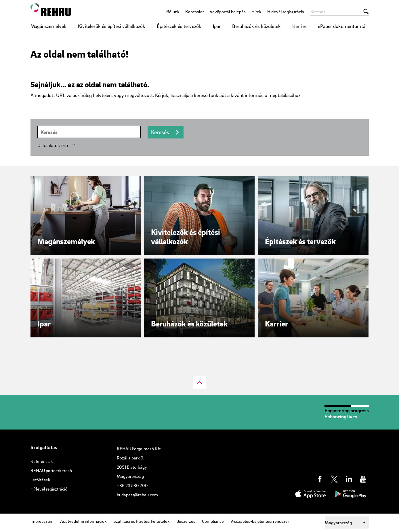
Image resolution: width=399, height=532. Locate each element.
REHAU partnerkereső (51, 470)
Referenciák (42, 461)
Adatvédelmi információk (83, 521)
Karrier (299, 26)
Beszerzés (186, 521)
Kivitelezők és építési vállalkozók (112, 26)
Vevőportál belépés (228, 12)
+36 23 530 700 (132, 485)
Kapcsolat (195, 12)
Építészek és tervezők (179, 26)
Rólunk (173, 12)
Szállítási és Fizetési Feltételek (142, 521)
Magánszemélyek (48, 26)
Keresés (160, 132)
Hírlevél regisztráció (286, 12)
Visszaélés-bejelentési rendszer (260, 521)
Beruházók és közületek (256, 26)
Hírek (256, 12)
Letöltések (40, 480)
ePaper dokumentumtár (342, 26)
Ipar (217, 26)
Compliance (213, 521)
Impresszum (42, 521)
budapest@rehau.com (137, 495)
